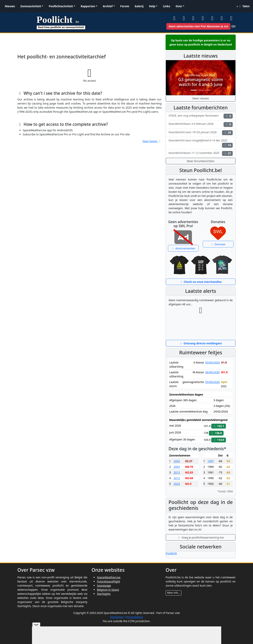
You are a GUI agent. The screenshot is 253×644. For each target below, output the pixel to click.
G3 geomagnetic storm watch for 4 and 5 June (201, 82)
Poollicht (171, 553)
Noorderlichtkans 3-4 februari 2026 (201, 124)
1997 (211, 461)
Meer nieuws (201, 98)
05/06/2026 (212, 382)
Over (179, 6)
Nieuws (10, 6)
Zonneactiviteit (31, 6)
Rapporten (88, 6)
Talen (244, 6)
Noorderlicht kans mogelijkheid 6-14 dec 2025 (201, 143)
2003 (177, 461)
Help (152, 6)
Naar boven (152, 141)
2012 (177, 472)
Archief (108, 6)
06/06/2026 (212, 372)
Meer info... (174, 593)
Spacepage (104, 585)
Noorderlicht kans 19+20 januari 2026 (201, 133)
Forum (125, 6)
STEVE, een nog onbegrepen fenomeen (201, 116)
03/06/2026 (212, 362)
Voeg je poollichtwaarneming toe (201, 537)
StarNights (104, 594)
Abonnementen (183, 248)
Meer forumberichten (201, 161)
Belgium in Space (108, 590)
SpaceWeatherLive (109, 577)
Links (166, 6)
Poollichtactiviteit (61, 6)
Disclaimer (117, 617)
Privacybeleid (134, 617)
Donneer (218, 244)
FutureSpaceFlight (109, 581)
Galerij (139, 6)
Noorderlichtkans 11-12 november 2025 (201, 153)
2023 (177, 484)
